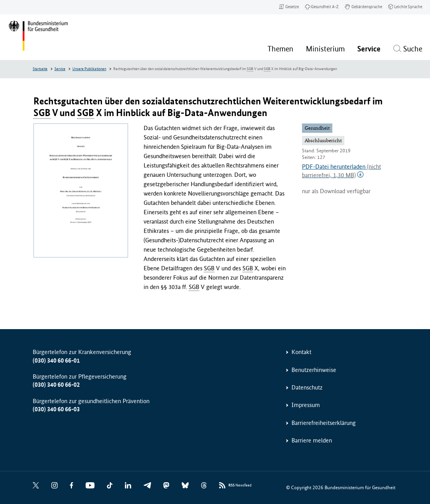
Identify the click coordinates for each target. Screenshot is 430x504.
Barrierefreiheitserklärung (324, 423)
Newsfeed (240, 485)
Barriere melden (312, 440)
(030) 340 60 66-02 (56, 385)
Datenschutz (307, 387)
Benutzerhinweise (314, 370)
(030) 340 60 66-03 (56, 409)
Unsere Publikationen (89, 69)
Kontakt (301, 352)
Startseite (40, 69)
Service (60, 69)
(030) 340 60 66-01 (56, 360)
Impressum (306, 405)
